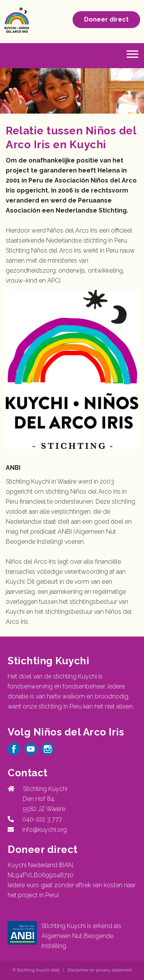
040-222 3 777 (41, 819)
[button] (132, 53)
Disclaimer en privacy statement (100, 970)
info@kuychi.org (45, 830)
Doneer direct (106, 19)
